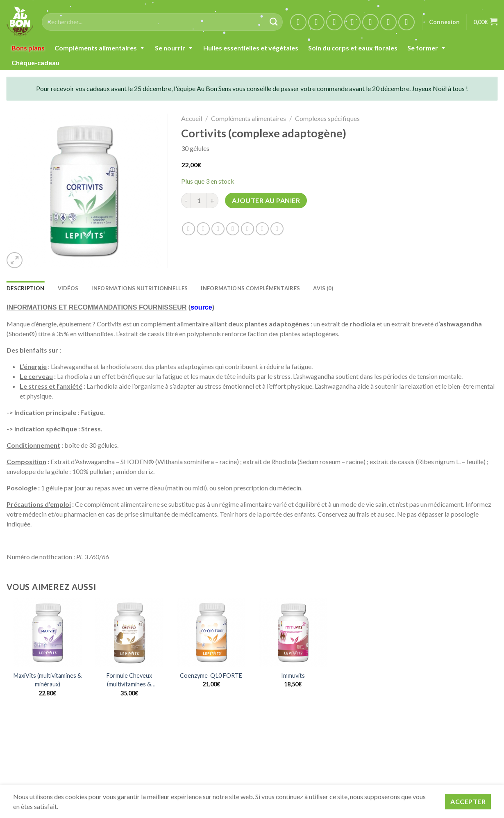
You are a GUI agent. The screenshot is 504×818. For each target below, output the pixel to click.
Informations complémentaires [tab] (250, 288)
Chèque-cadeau (35, 63)
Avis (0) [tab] (323, 288)
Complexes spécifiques (327, 118)
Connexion (444, 22)
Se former (423, 48)
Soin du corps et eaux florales (353, 48)
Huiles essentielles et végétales (251, 48)
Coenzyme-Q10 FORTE (211, 676)
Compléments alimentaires (96, 48)
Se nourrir (170, 48)
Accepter (468, 801)
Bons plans (28, 48)
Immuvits (293, 676)
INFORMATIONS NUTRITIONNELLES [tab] (140, 288)
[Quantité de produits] (199, 201)
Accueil (192, 118)
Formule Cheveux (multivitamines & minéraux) (129, 680)
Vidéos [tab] (68, 288)
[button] (15, 260)
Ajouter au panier (266, 200)
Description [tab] (26, 288)
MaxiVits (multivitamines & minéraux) (48, 680)
